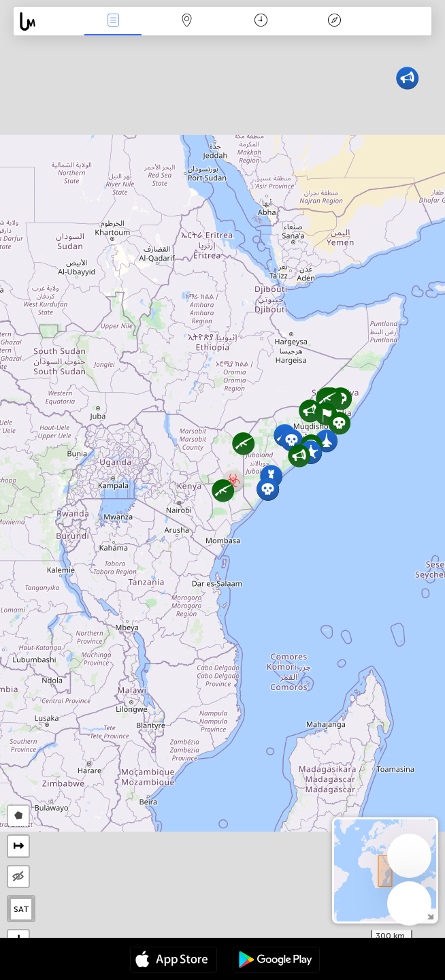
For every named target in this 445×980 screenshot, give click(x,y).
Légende (335, 21)
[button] (339, 423)
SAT (21, 909)
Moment (261, 21)
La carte (187, 21)
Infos (113, 21)
